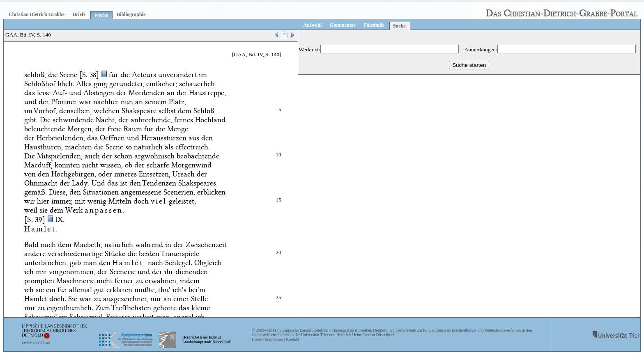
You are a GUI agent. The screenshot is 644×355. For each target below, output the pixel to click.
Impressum (274, 339)
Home (257, 339)
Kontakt (292, 339)
